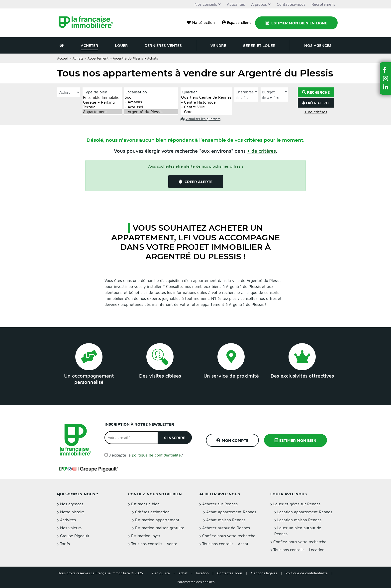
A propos (259, 4)
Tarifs (65, 544)
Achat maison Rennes (226, 520)
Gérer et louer (259, 45)
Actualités (236, 4)
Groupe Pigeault (75, 536)
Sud (151, 97)
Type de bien (96, 92)
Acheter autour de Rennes (226, 528)
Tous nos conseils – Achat (225, 544)
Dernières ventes (163, 45)
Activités (68, 520)
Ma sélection (201, 22)
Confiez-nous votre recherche (229, 536)
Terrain (102, 107)
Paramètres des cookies (196, 582)
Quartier (189, 92)
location (202, 573)
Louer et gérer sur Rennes (297, 504)
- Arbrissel (151, 107)
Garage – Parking (102, 102)
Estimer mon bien (295, 440)
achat (183, 573)
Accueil (63, 58)
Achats (78, 58)
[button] (261, 151)
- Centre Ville (206, 107)
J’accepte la (146, 455)
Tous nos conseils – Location (299, 550)
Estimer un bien (145, 504)
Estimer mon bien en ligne (296, 23)
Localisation (136, 92)
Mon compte (232, 440)
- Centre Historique (206, 102)
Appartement (98, 58)
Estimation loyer (146, 536)
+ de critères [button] (316, 112)
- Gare (206, 112)
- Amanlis (151, 102)
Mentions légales (264, 573)
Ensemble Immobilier (102, 98)
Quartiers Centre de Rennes (206, 97)
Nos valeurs (71, 528)
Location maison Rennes (299, 520)
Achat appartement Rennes (231, 512)
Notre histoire (72, 512)
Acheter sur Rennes (220, 504)
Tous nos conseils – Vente (154, 544)
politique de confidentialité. (157, 455)
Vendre (218, 45)
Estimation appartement (157, 520)
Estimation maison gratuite (160, 528)
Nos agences (318, 45)
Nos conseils (206, 4)
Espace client (236, 22)
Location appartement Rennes (305, 512)
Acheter (90, 45)
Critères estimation (152, 512)
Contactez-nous (291, 4)
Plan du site (161, 573)
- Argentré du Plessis (151, 112)
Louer (121, 45)
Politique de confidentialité (307, 573)
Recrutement (323, 4)
